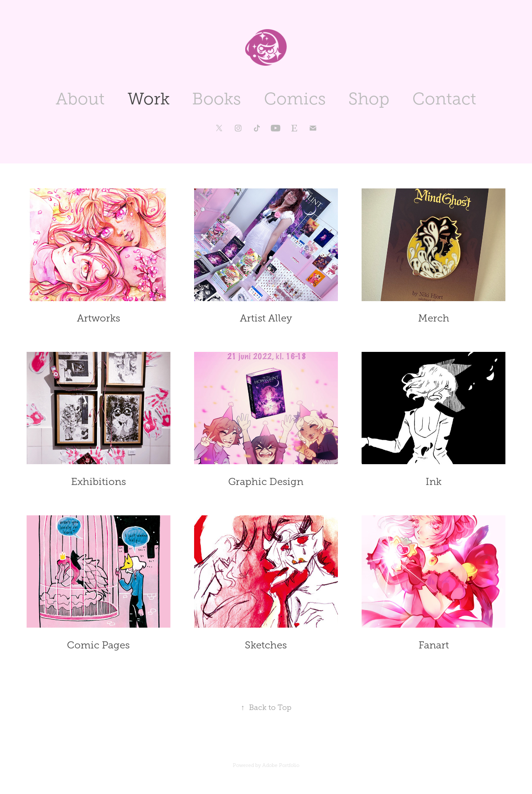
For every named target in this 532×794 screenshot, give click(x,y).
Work (149, 99)
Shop (369, 99)
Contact (444, 99)
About (80, 99)
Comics (295, 99)
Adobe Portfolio (281, 765)
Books (217, 99)
